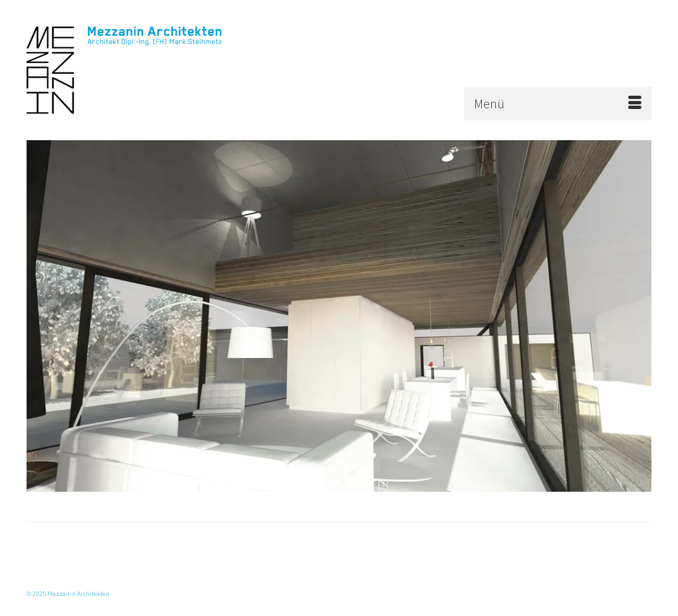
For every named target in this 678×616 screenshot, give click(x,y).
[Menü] (558, 104)
